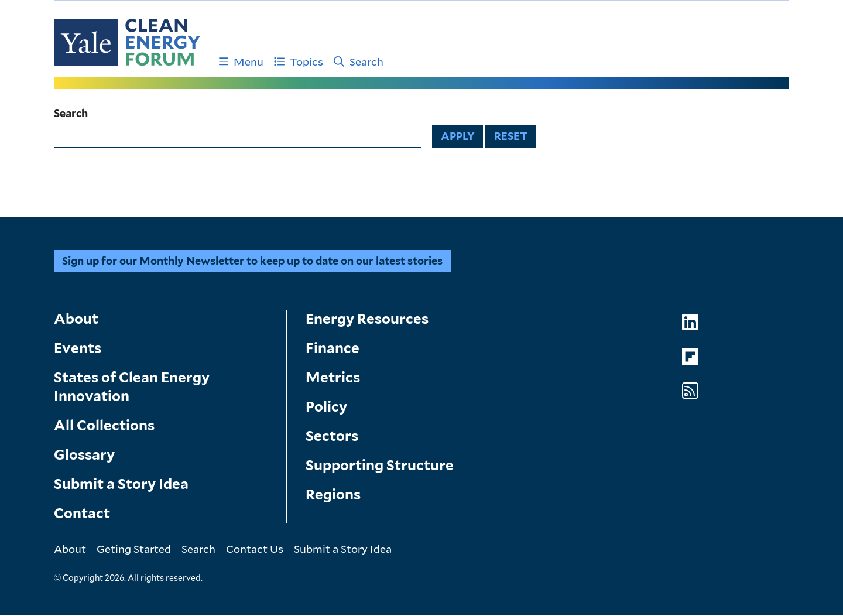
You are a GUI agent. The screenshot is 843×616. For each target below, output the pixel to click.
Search (359, 61)
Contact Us (255, 549)
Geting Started (134, 549)
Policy (326, 407)
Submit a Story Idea (121, 484)
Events (78, 348)
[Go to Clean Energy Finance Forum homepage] (127, 42)
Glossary (84, 455)
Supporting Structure (380, 465)
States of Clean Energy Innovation (132, 387)
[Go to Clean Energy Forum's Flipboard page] (690, 357)
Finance (333, 348)
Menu (241, 61)
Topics (299, 61)
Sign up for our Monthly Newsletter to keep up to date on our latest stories (252, 261)
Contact (82, 513)
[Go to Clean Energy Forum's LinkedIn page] (690, 322)
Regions (333, 494)
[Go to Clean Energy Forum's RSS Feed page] (690, 391)
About (76, 319)
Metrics (333, 377)
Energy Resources (367, 319)
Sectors (332, 436)
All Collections (104, 425)
